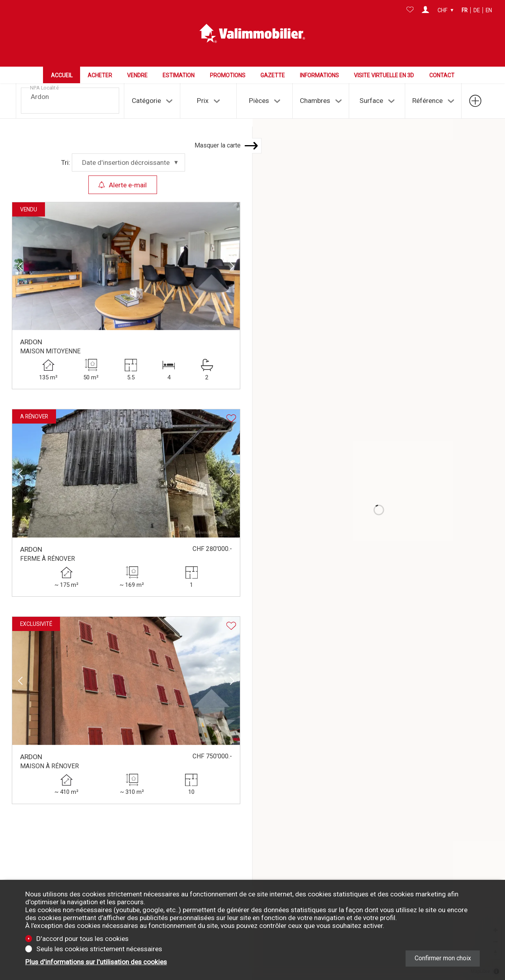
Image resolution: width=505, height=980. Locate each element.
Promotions (228, 75)
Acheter (100, 75)
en (489, 10)
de (477, 10)
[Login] (426, 10)
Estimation (179, 75)
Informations (319, 75)
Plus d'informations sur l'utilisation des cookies (96, 962)
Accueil (62, 75)
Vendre (137, 75)
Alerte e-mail (123, 157)
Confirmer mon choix (443, 958)
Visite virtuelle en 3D (384, 75)
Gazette (273, 75)
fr (465, 10)
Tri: (66, 135)
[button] (20, 238)
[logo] (252, 34)
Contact (442, 75)
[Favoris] (410, 10)
